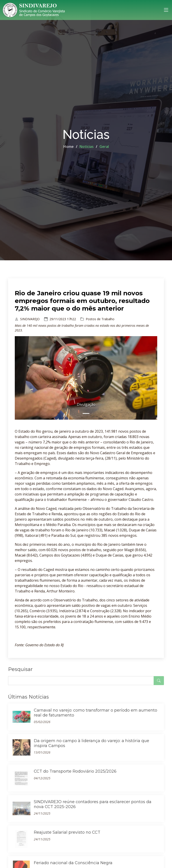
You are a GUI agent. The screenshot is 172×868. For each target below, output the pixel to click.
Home (69, 147)
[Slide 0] (86, 413)
